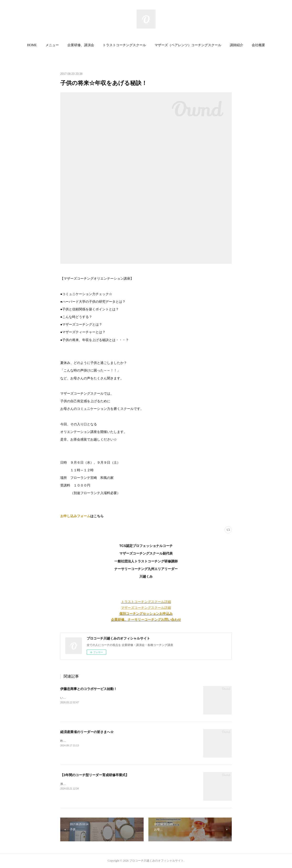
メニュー (52, 45)
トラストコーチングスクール (124, 45)
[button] (32, 45)
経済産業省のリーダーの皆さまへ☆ (87, 732)
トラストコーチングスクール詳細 (146, 602)
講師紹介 (237, 45)
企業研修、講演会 (81, 45)
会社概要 (258, 45)
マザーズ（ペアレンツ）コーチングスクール (188, 45)
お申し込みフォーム (75, 516)
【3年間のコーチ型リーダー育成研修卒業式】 (95, 775)
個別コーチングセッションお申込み (146, 614)
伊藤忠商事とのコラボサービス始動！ (89, 689)
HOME (32, 45)
